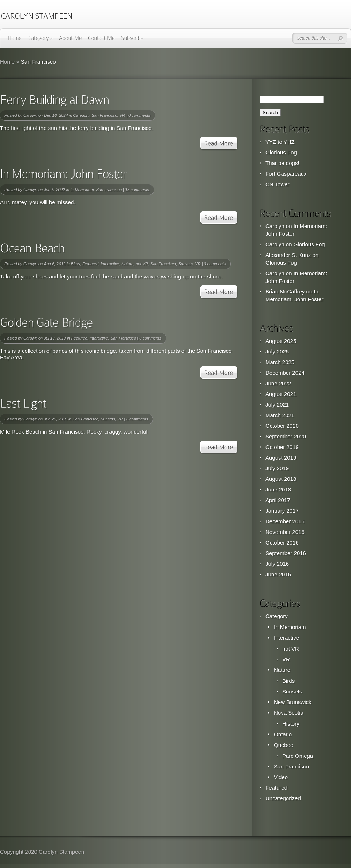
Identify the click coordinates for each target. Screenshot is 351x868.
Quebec (284, 745)
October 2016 (282, 542)
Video (281, 777)
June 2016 (278, 574)
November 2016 (285, 532)
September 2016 (286, 553)
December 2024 (285, 373)
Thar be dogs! (282, 163)
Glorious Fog (281, 152)
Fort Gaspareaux (286, 174)
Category (81, 115)
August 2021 (281, 394)
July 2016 (277, 564)
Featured (90, 264)
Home (7, 62)
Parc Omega (298, 756)
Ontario (283, 734)
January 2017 (282, 511)
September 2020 (286, 436)
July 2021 (277, 405)
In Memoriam (82, 190)
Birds (76, 264)
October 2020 (282, 426)
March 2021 (280, 415)
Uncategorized (283, 798)
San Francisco (104, 115)
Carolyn (30, 115)
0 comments (139, 115)
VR (122, 115)
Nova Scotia (289, 713)
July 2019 (277, 468)
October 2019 (282, 447)
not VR (142, 264)
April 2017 (278, 500)
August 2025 (281, 341)
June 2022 (278, 383)
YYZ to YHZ (280, 142)
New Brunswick (293, 702)
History (291, 724)
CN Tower (278, 184)
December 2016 (285, 521)
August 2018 (281, 479)
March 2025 (280, 362)
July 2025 (277, 351)
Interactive (110, 264)
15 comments (137, 190)
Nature (127, 264)
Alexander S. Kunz (288, 255)
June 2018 (278, 489)
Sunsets (185, 264)
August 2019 (281, 458)
